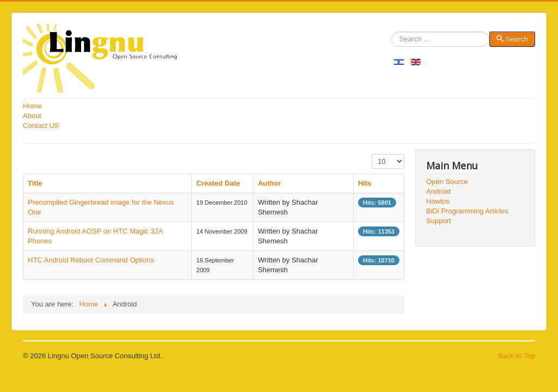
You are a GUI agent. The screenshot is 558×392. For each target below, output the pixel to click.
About (32, 116)
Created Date (218, 183)
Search (392, 39)
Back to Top (517, 356)
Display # (372, 154)
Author (269, 183)
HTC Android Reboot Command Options (91, 260)
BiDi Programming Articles (467, 211)
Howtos (438, 201)
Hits (365, 183)
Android (438, 191)
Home (32, 106)
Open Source (447, 182)
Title (35, 183)
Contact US (41, 125)
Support (439, 221)
